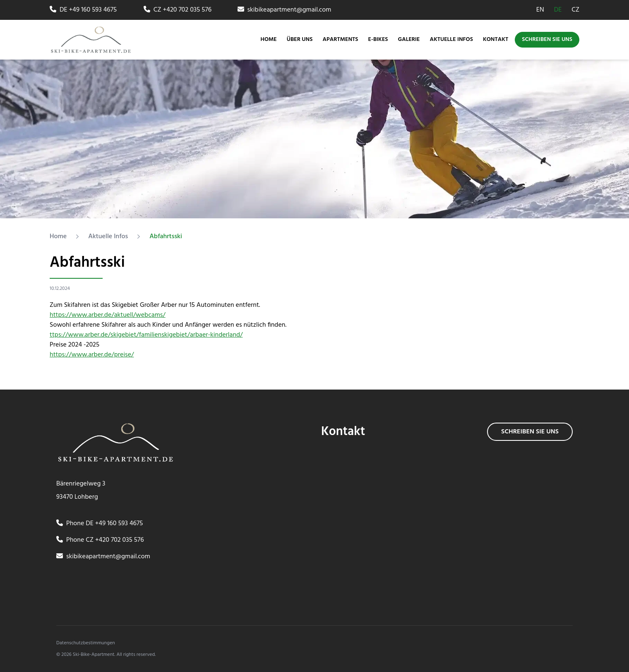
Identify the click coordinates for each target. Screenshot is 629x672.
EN (540, 10)
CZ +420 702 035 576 (178, 10)
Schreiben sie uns (547, 39)
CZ (575, 10)
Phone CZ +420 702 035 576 (100, 540)
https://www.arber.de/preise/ (92, 355)
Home (269, 40)
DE (558, 10)
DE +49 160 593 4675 (83, 10)
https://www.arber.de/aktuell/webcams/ (108, 315)
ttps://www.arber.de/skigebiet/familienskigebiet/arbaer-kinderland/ (146, 335)
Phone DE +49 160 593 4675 (100, 524)
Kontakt (496, 40)
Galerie (409, 40)
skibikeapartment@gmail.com (284, 10)
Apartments (340, 39)
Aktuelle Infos (451, 40)
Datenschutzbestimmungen (86, 643)
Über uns (300, 40)
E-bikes (378, 40)
